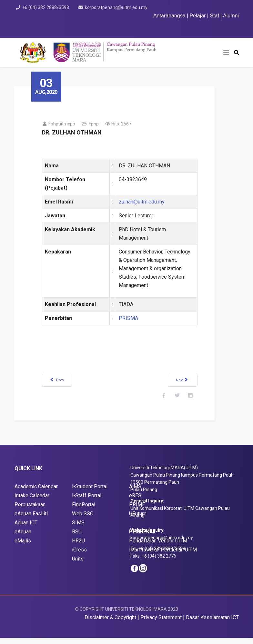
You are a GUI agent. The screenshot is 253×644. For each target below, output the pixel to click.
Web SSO (83, 520)
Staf (214, 16)
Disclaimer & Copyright (110, 624)
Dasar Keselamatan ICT (212, 624)
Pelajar (198, 16)
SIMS (78, 529)
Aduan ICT (26, 529)
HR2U (78, 547)
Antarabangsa (169, 16)
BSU (77, 538)
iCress (79, 556)
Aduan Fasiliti (33, 520)
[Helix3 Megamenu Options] (226, 53)
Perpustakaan (30, 511)
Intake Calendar (32, 502)
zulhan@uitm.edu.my (147, 202)
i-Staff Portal (87, 502)
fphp (99, 124)
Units (78, 565)
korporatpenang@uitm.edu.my (118, 7)
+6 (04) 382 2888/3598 (47, 7)
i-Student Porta (89, 493)
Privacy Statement (161, 624)
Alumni (231, 16)
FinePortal (84, 511)
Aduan (25, 538)
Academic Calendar (36, 493)
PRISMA (134, 318)
